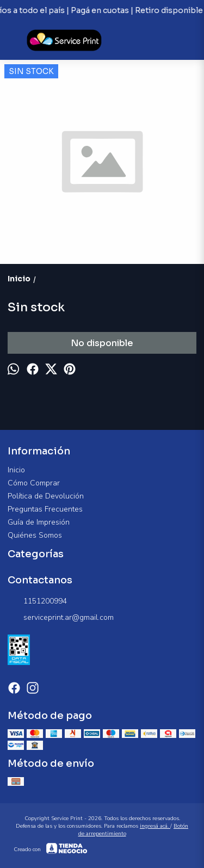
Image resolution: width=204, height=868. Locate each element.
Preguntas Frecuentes (45, 509)
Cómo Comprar (34, 483)
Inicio (16, 470)
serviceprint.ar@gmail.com (61, 618)
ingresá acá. (155, 826)
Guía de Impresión (39, 522)
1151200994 (37, 601)
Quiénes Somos (35, 535)
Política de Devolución (46, 496)
